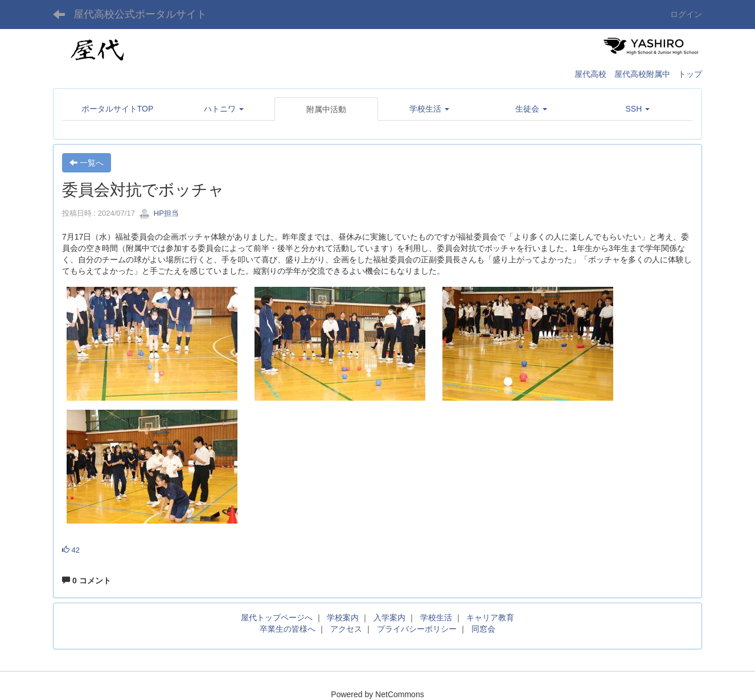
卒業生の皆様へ (288, 629)
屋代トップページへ (277, 617)
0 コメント (87, 580)
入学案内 (389, 617)
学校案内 (343, 617)
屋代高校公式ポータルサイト (140, 14)
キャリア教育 (490, 617)
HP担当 (159, 213)
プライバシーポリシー (417, 629)
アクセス (346, 629)
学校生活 (436, 617)
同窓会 (483, 629)
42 (71, 550)
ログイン (686, 14)
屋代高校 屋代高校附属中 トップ (638, 74)
